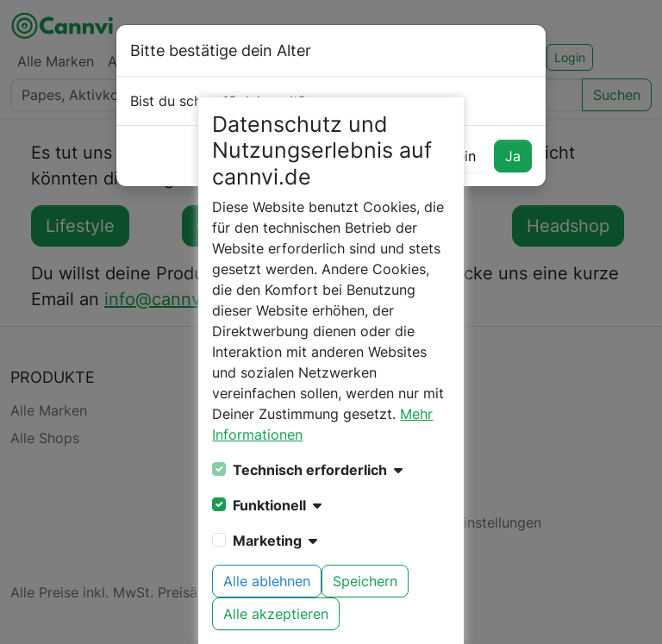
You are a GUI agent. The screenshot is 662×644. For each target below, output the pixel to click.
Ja (513, 156)
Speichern (365, 581)
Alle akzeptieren (276, 614)
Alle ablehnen (267, 581)
